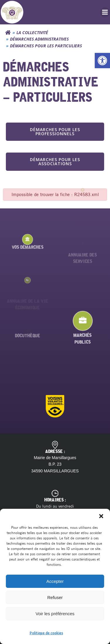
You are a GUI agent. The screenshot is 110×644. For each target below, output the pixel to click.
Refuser (55, 597)
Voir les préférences (55, 614)
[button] (102, 61)
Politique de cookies (46, 633)
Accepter (55, 581)
